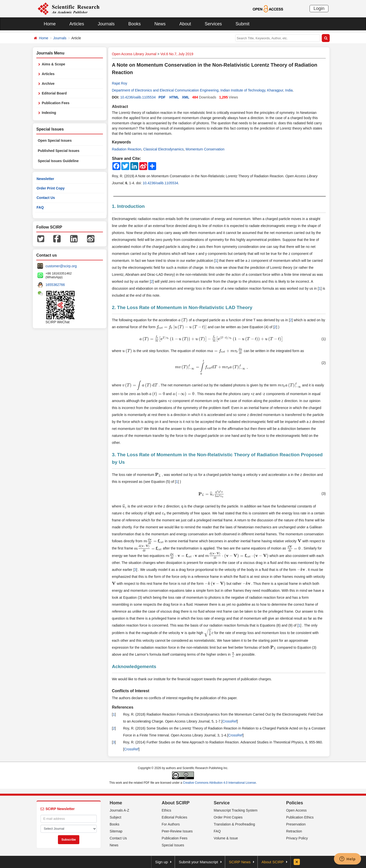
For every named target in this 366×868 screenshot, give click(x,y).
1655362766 (55, 285)
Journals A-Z (119, 810)
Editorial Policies (174, 817)
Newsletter (45, 179)
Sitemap (116, 831)
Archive (48, 84)
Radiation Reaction (127, 149)
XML (186, 97)
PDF (162, 97)
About (185, 24)
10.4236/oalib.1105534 (138, 97)
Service (222, 803)
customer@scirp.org (61, 266)
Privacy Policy (297, 838)
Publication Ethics (300, 817)
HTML (174, 97)
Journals (106, 24)
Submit (242, 24)
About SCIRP (176, 803)
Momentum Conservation (205, 149)
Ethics (166, 810)
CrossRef (229, 721)
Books (135, 24)
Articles (77, 24)
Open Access (297, 810)
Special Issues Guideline (58, 161)
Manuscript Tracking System (236, 810)
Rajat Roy (119, 83)
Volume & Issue (226, 838)
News (160, 24)
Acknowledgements (134, 666)
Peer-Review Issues (177, 831)
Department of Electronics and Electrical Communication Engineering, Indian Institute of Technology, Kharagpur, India (202, 90)
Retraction (294, 831)
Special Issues (173, 845)
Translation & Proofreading (234, 824)
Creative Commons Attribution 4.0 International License (220, 783)
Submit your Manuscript (198, 862)
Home (50, 24)
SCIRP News (240, 862)
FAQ (40, 207)
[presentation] (183, 320)
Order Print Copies (228, 817)
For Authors (171, 824)
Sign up (161, 862)
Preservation (296, 824)
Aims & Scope (53, 64)
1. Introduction (128, 206)
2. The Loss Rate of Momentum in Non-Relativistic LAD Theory (182, 307)
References (123, 707)
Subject (115, 817)
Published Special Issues (59, 151)
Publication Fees (56, 103)
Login (319, 8)
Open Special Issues (55, 140)
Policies (295, 803)
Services (213, 24)
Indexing (49, 113)
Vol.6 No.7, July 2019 (177, 54)
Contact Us (46, 198)
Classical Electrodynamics (163, 149)
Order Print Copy (51, 188)
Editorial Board (54, 93)
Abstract (120, 107)
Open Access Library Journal (134, 54)
